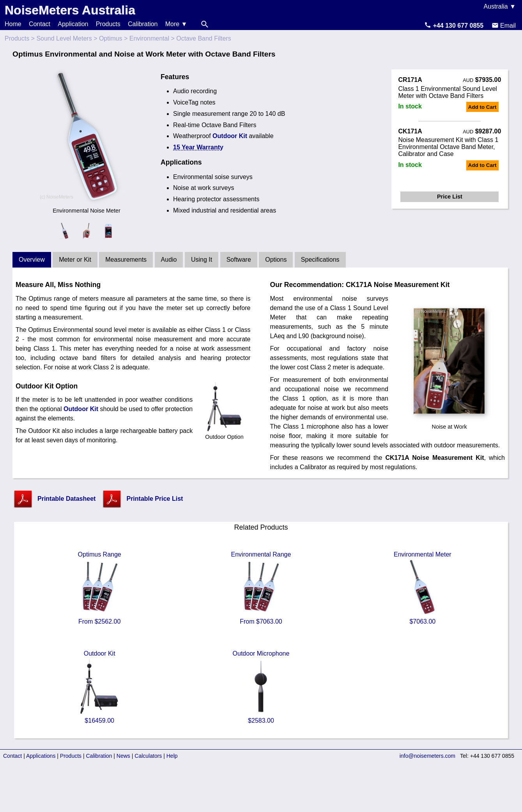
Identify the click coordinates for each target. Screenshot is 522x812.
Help (172, 756)
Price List (450, 197)
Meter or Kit (75, 260)
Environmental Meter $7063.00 (423, 588)
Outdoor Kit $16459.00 (99, 687)
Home (13, 24)
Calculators (148, 756)
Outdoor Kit (230, 136)
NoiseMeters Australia (70, 10)
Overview (32, 260)
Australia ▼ (500, 6)
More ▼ (176, 24)
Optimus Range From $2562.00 (99, 588)
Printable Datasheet (66, 499)
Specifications (320, 260)
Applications (41, 756)
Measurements (126, 260)
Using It (202, 260)
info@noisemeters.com (427, 756)
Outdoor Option (224, 434)
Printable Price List (155, 499)
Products (108, 24)
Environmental (149, 38)
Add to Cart (482, 107)
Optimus (111, 38)
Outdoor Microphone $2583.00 (261, 687)
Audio (169, 260)
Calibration (143, 24)
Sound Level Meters (64, 38)
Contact (40, 24)
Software (239, 260)
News (123, 756)
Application (73, 24)
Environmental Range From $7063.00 (261, 588)
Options (276, 260)
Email (504, 26)
